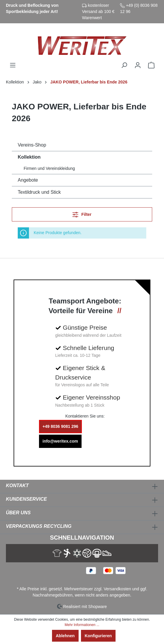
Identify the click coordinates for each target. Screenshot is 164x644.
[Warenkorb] (151, 65)
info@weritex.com (60, 441)
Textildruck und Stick (39, 192)
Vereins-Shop (32, 145)
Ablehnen (65, 636)
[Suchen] (124, 65)
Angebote (28, 180)
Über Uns (18, 513)
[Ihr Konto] (138, 65)
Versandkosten (117, 589)
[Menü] (13, 65)
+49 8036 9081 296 (60, 426)
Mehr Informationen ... (82, 625)
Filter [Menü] (82, 213)
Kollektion (29, 157)
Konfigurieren (98, 636)
